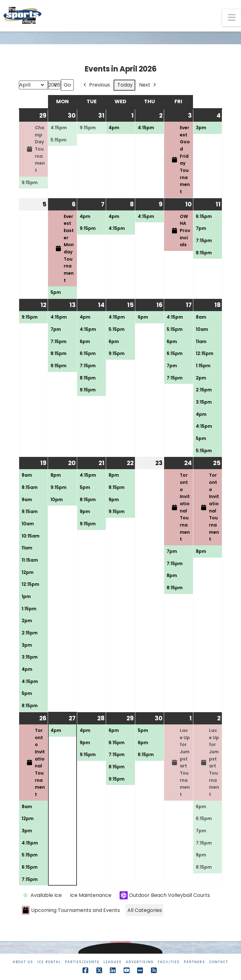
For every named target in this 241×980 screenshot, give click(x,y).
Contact (219, 962)
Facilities (169, 962)
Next (148, 85)
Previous (96, 85)
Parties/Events (82, 962)
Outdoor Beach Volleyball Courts (165, 895)
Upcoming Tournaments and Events (71, 910)
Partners (195, 962)
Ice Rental (49, 962)
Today (125, 85)
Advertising (140, 962)
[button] (232, 18)
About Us (23, 962)
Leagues (113, 962)
